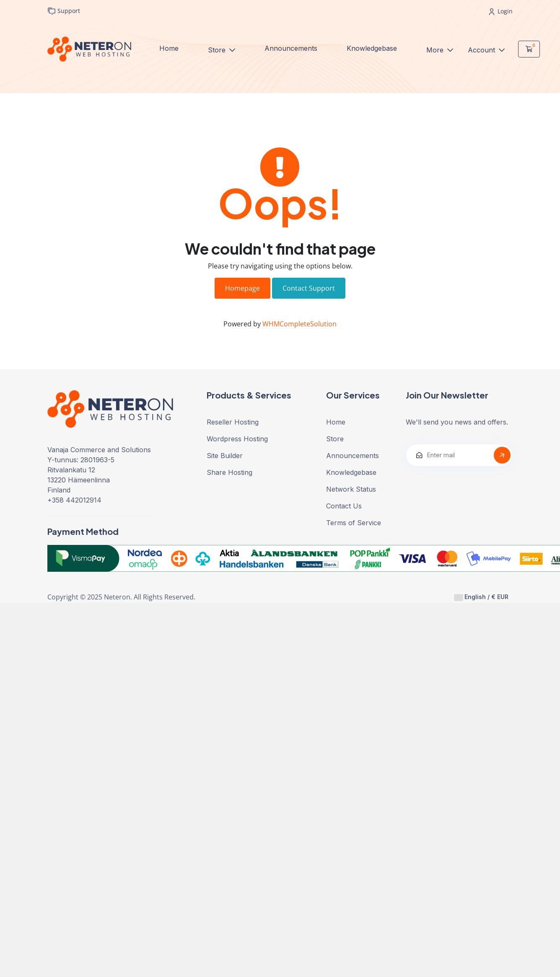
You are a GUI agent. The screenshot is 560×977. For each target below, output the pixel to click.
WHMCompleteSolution (299, 324)
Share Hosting (229, 472)
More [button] (436, 50)
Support (64, 11)
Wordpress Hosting (237, 439)
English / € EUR (481, 597)
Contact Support (309, 288)
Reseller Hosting (233, 422)
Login (501, 11)
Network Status (351, 489)
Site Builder (225, 456)
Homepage (242, 288)
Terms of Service (354, 523)
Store (218, 50)
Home (169, 48)
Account (482, 50)
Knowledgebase (372, 48)
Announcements (291, 48)
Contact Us (344, 506)
